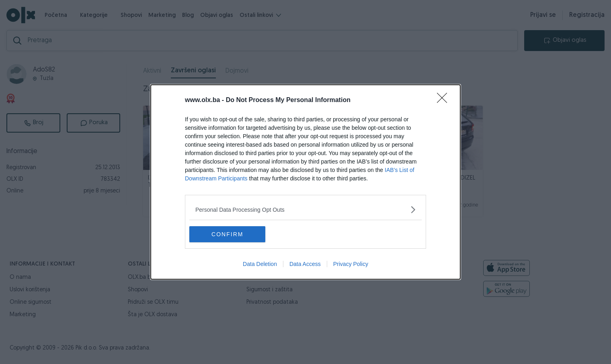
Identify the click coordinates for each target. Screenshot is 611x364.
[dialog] (305, 182)
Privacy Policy (351, 264)
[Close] (445, 100)
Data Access (305, 264)
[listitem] (305, 210)
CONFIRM (227, 234)
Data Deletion (260, 264)
